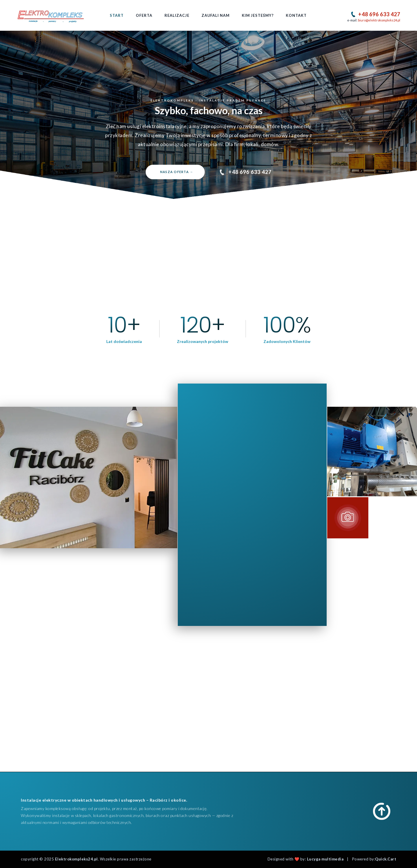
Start (117, 15)
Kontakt (296, 15)
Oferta (144, 15)
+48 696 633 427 (379, 14)
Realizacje (177, 15)
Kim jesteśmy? (258, 15)
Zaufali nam (216, 15)
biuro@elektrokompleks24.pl (379, 20)
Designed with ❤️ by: (306, 859)
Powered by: (374, 859)
